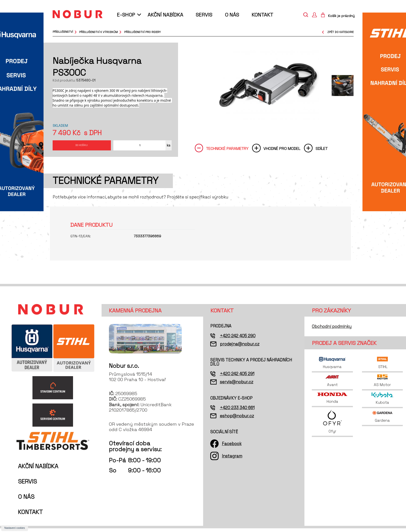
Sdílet (322, 151)
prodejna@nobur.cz (240, 348)
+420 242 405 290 (238, 339)
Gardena (382, 420)
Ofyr (332, 425)
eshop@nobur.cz (237, 419)
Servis (204, 15)
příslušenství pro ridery (143, 32)
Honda (332, 402)
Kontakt (262, 15)
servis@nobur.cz (237, 386)
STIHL (383, 367)
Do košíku (82, 147)
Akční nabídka (165, 15)
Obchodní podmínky (332, 330)
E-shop (126, 15)
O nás (232, 15)
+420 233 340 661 (237, 411)
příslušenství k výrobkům (98, 32)
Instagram (232, 460)
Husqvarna (332, 367)
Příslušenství (63, 32)
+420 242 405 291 (237, 377)
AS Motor (382, 384)
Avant (332, 384)
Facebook (232, 447)
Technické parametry (227, 151)
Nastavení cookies (15, 528)
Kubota (383, 402)
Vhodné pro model (282, 151)
